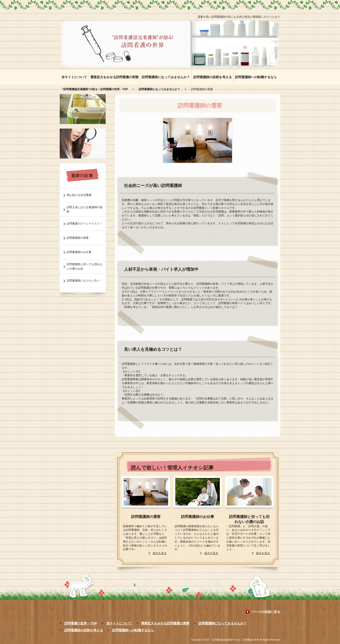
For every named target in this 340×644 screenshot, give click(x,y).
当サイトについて (74, 77)
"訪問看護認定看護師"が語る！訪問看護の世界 (235, 640)
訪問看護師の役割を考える (212, 77)
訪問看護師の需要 (146, 517)
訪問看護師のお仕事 (198, 517)
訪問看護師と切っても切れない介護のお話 (249, 519)
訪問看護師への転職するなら (256, 77)
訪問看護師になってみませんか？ (166, 77)
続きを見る (160, 553)
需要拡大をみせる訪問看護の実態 (114, 77)
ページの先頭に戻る (266, 612)
